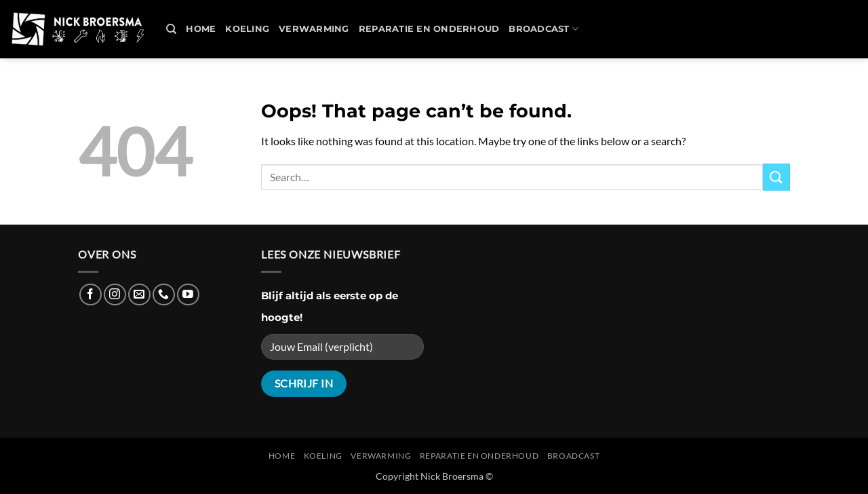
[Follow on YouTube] (188, 295)
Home (201, 29)
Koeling (247, 29)
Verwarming (314, 29)
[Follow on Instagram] (115, 295)
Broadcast (544, 29)
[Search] (171, 29)
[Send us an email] (139, 295)
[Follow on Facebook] (91, 295)
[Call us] (164, 295)
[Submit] (776, 177)
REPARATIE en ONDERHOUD (429, 29)
